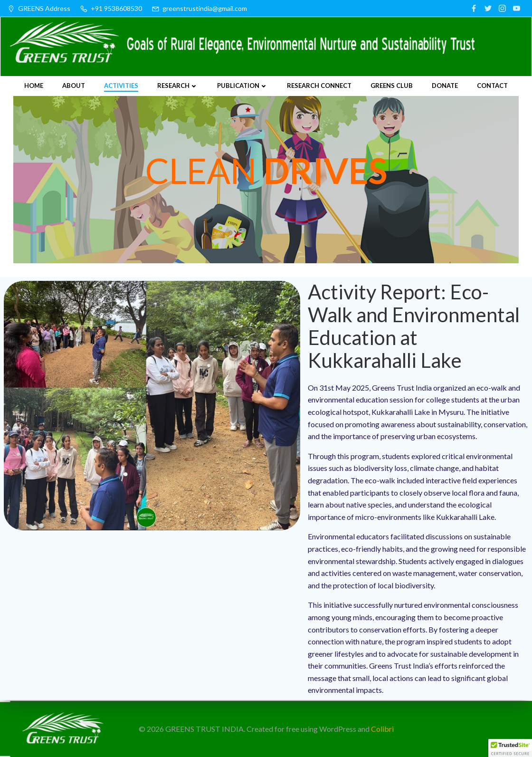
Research (178, 85)
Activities (121, 85)
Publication (242, 85)
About (74, 85)
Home (34, 85)
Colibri (382, 729)
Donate (445, 85)
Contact (492, 85)
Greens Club (392, 85)
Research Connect (319, 85)
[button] (510, 748)
